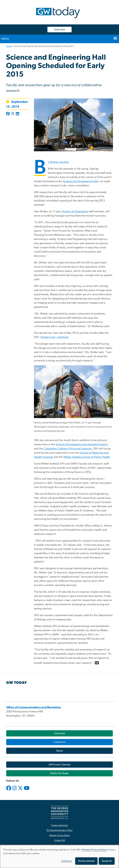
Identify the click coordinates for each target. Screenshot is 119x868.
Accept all (107, 861)
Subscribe (59, 30)
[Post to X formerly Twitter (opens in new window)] (13, 114)
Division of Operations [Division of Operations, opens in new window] (75, 212)
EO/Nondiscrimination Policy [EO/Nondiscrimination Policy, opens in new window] (59, 830)
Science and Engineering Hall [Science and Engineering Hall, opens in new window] (80, 181)
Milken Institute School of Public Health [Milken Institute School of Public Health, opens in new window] (87, 457)
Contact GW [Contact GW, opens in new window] (60, 840)
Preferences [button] (67, 861)
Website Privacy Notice (94, 850)
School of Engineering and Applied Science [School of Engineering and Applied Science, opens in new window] (82, 444)
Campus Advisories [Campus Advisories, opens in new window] (59, 825)
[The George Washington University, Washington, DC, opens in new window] (59, 812)
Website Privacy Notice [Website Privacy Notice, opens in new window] (60, 835)
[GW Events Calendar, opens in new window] (59, 765)
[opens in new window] (9, 790)
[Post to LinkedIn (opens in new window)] (17, 114)
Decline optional (86, 861)
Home (9, 46)
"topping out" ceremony (54, 337)
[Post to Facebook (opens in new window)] (8, 114)
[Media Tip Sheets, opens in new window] (59, 773)
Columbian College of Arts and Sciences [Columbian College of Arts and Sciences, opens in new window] (68, 449)
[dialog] (59, 857)
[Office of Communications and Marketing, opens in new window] (33, 707)
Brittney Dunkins (59, 162)
